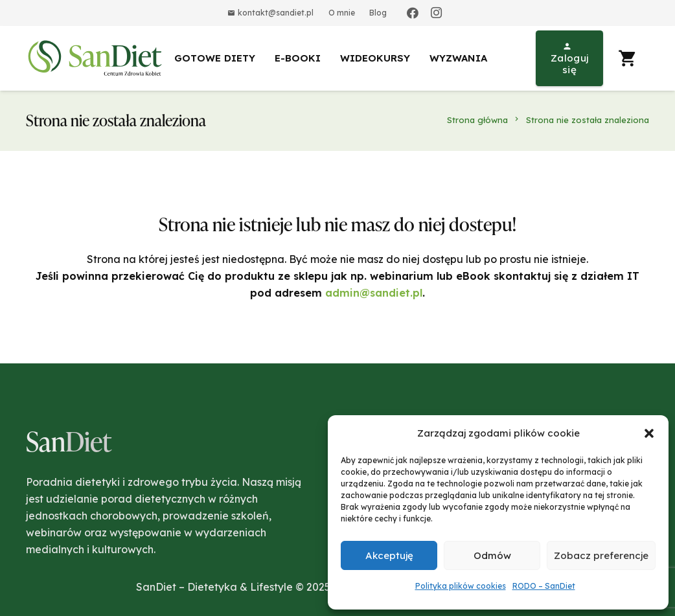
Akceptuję (389, 555)
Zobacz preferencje (601, 555)
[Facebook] (413, 13)
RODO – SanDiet (544, 586)
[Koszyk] (628, 58)
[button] (649, 433)
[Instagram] (436, 13)
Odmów (492, 555)
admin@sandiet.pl (374, 293)
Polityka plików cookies (461, 586)
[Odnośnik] (97, 58)
